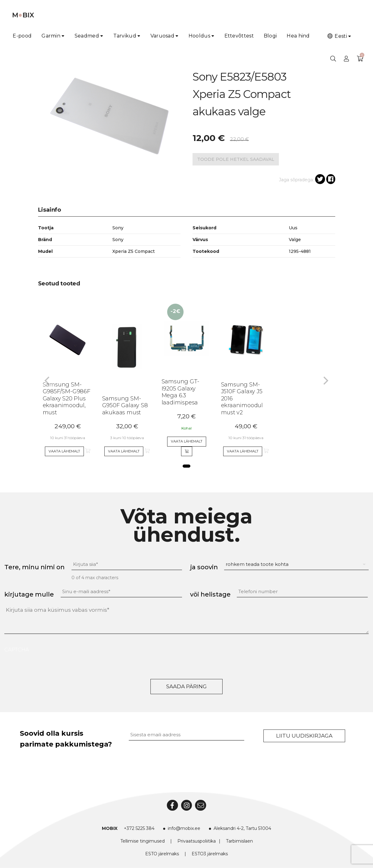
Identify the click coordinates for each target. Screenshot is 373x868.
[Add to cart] (187, 452)
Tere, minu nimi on (35, 567)
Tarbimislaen (239, 841)
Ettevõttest (239, 36)
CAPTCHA (17, 650)
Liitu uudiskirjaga (304, 736)
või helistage (210, 594)
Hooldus (199, 36)
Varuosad (162, 36)
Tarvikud (125, 36)
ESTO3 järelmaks (210, 854)
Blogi (270, 36)
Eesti (337, 36)
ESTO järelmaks (162, 854)
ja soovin (204, 567)
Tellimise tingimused (143, 841)
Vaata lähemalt (64, 451)
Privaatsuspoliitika (197, 841)
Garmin (51, 36)
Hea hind (298, 36)
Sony (118, 240)
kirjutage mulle (29, 594)
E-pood (22, 36)
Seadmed (87, 36)
